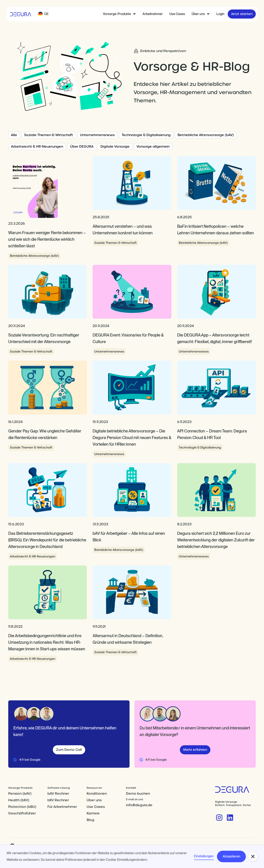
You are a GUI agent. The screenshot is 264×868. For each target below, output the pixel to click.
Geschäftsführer (22, 813)
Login (220, 14)
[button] (43, 14)
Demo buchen (138, 794)
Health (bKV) (19, 800)
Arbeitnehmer (153, 14)
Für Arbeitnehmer (62, 807)
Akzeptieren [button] (232, 856)
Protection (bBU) (22, 807)
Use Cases (177, 14)
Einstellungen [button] (204, 856)
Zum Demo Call (69, 750)
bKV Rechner (58, 800)
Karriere (93, 813)
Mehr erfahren (195, 750)
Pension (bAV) (20, 794)
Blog (90, 820)
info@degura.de (139, 805)
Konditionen (97, 794)
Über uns (94, 800)
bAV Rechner (58, 794)
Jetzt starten (242, 14)
